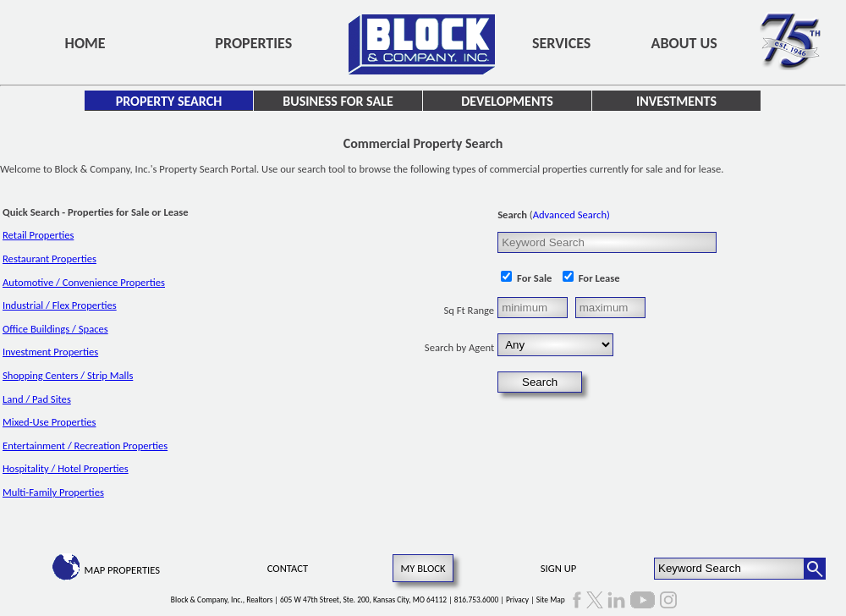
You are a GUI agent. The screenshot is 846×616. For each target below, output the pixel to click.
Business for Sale (338, 101)
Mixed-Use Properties (49, 422)
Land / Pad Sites (37, 399)
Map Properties (122, 570)
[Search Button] (815, 569)
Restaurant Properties (49, 258)
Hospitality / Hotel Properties (66, 468)
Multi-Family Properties (53, 492)
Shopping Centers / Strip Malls (68, 375)
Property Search (169, 101)
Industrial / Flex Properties (60, 305)
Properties (253, 43)
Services (561, 43)
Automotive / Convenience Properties (84, 282)
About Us (684, 43)
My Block (423, 568)
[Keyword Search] (730, 569)
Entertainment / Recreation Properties (85, 445)
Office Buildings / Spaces (55, 329)
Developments (507, 101)
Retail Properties (38, 235)
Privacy (517, 600)
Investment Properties (50, 352)
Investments (676, 101)
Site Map (551, 600)
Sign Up (558, 568)
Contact (288, 568)
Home (85, 43)
